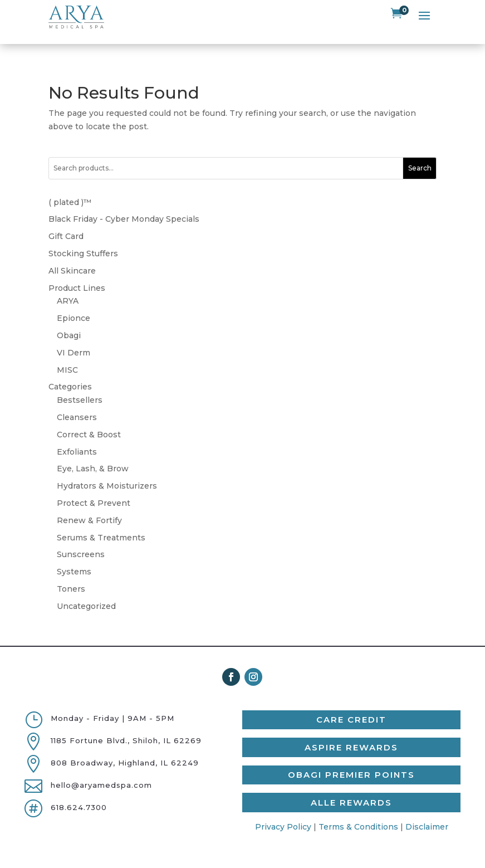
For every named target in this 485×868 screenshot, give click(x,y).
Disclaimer (427, 812)
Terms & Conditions (358, 812)
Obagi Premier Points (351, 760)
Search (420, 153)
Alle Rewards (351, 787)
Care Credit (351, 705)
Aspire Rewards (351, 732)
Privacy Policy (283, 812)
